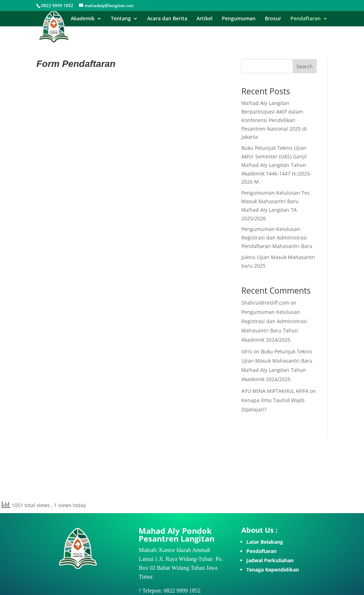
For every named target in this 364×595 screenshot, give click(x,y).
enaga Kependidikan (274, 570)
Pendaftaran (306, 19)
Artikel (205, 19)
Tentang (121, 19)
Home (54, 19)
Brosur (273, 19)
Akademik (83, 19)
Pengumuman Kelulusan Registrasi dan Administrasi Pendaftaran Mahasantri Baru (277, 238)
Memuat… (131, 270)
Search (305, 66)
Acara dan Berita (167, 19)
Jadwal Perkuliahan (270, 560)
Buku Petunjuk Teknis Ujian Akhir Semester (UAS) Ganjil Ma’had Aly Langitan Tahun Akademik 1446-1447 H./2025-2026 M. (277, 165)
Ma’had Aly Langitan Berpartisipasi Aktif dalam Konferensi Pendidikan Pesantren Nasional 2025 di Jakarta (274, 120)
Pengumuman (239, 19)
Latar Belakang (265, 542)
